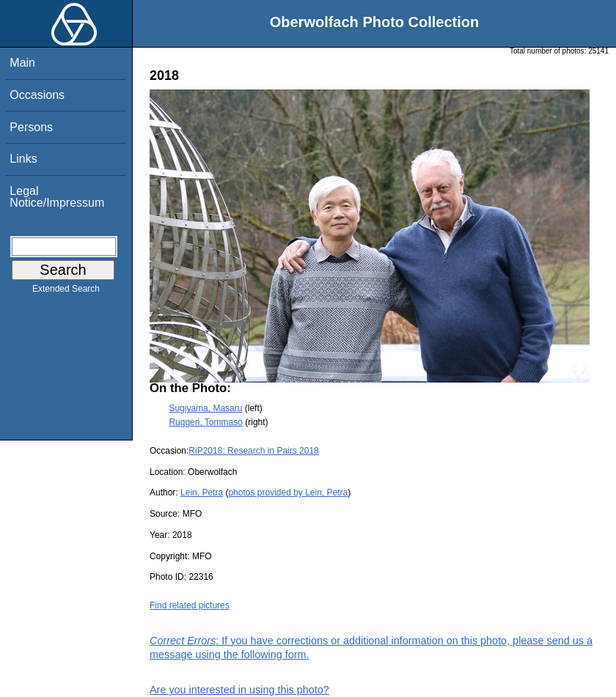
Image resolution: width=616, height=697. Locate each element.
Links (23, 159)
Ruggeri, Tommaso (206, 422)
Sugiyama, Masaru (205, 408)
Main (22, 63)
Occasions (37, 95)
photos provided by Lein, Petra (288, 493)
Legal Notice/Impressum (57, 197)
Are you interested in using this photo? (239, 690)
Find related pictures (190, 605)
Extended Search (66, 292)
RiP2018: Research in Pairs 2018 (253, 451)
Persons (31, 127)
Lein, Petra (202, 493)
